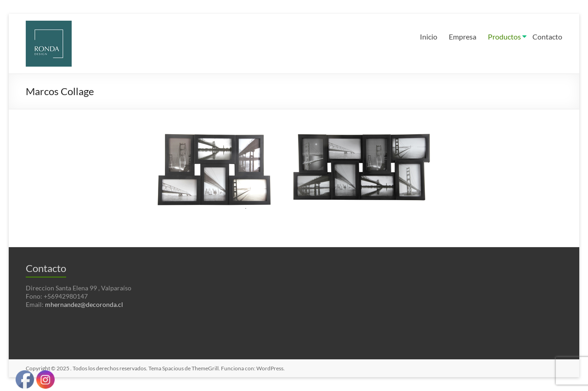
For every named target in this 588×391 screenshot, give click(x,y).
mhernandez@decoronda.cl (84, 304)
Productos (504, 37)
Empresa (463, 37)
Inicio (429, 37)
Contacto (547, 37)
